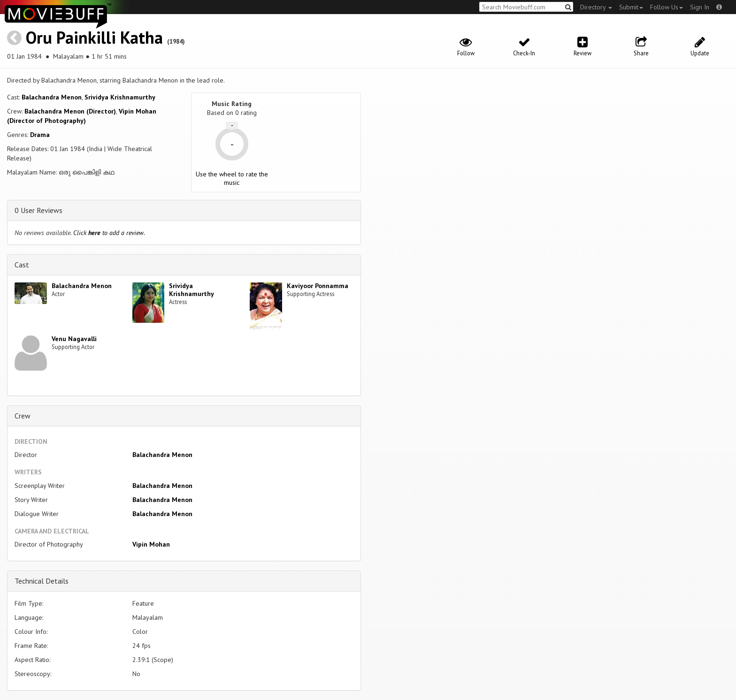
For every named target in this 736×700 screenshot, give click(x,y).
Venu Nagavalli (74, 339)
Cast (22, 265)
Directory (596, 7)
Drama (40, 135)
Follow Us (667, 7)
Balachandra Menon (52, 97)
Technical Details (42, 581)
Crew (23, 416)
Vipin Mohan (151, 544)
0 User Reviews (38, 210)
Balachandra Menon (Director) (70, 111)
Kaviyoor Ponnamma (318, 286)
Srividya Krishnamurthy (120, 97)
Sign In (700, 7)
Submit (631, 7)
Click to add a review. (109, 233)
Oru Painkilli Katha (94, 37)
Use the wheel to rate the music (232, 178)
